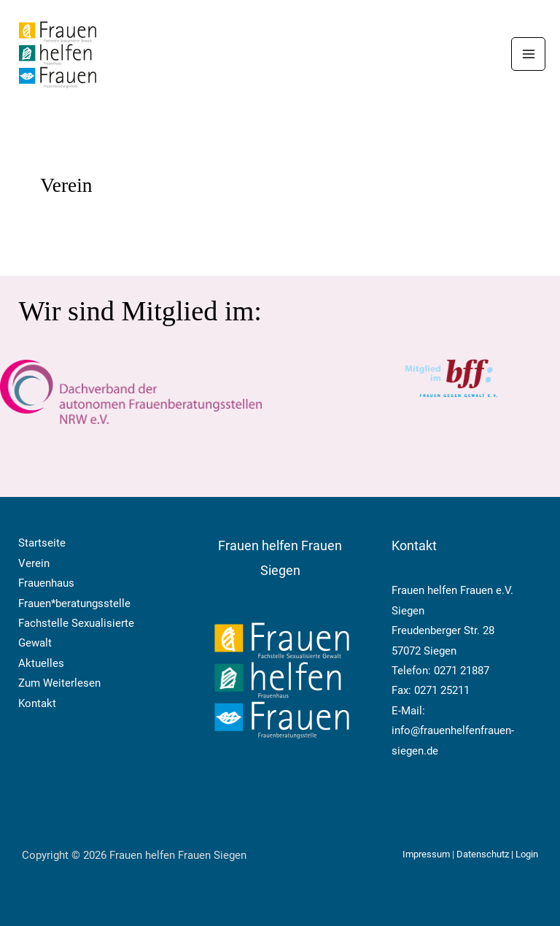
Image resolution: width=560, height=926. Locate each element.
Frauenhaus (46, 583)
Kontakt (37, 703)
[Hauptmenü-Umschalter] (528, 54)
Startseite (42, 543)
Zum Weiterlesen (59, 683)
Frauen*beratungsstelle (74, 603)
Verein (34, 563)
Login (527, 854)
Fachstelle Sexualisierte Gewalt (76, 633)
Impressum (427, 854)
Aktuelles (41, 663)
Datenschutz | (486, 854)
